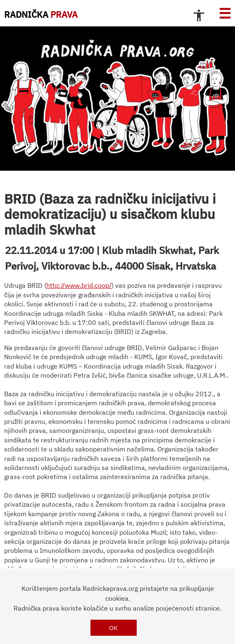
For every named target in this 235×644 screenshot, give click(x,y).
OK (113, 628)
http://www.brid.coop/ (79, 285)
